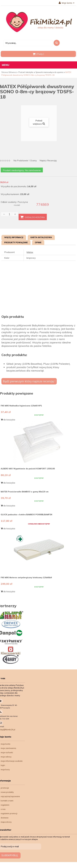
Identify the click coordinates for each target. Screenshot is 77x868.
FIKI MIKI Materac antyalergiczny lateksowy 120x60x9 (26, 577)
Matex (30, 252)
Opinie (38, 242)
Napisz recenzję (48, 161)
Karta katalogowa (41, 237)
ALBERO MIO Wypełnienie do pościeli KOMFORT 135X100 (28, 469)
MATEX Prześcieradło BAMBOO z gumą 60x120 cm (25, 492)
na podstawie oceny (25, 161)
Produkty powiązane (16, 242)
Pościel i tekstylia (26, 72)
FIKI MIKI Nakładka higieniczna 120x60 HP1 (21, 406)
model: (17, 205)
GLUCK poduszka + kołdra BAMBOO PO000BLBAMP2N (26, 515)
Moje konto (67, 3)
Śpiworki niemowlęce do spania (49, 72)
